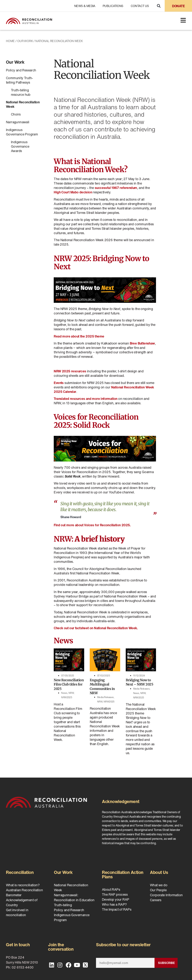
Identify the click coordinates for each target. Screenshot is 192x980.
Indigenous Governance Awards (20, 146)
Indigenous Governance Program (22, 132)
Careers (156, 900)
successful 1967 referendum (116, 188)
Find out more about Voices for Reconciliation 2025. (92, 525)
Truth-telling (63, 905)
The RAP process (115, 894)
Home (10, 41)
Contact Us (140, 6)
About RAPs (111, 889)
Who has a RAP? (114, 904)
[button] (159, 6)
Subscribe (166, 963)
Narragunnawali (18, 122)
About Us (159, 872)
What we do (159, 885)
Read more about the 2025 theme (79, 336)
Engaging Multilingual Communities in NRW (102, 687)
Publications (113, 6)
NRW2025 (67, 697)
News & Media (85, 6)
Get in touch (18, 945)
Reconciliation (20, 872)
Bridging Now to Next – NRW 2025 (140, 682)
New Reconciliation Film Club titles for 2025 (69, 684)
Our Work (25, 41)
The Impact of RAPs (117, 909)
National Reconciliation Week (23, 104)
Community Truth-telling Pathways (19, 80)
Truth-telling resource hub (21, 92)
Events (59, 383)
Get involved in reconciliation (17, 912)
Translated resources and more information (85, 399)
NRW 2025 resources (70, 371)
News (64, 693)
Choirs (16, 114)
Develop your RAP (115, 899)
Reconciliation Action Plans (123, 874)
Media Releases (105, 697)
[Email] (125, 963)
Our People (158, 890)
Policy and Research (21, 70)
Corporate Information (166, 895)
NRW (71, 693)
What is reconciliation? (23, 885)
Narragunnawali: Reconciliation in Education (74, 897)
